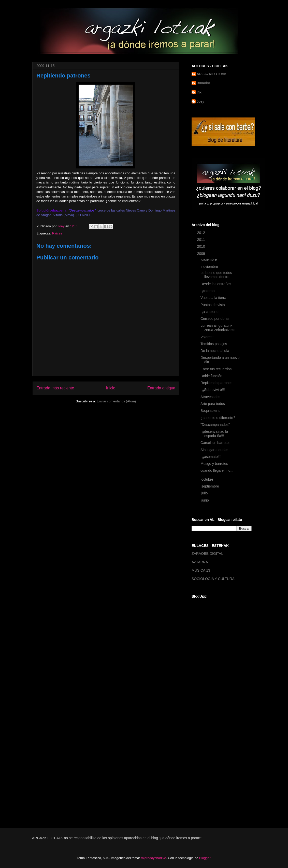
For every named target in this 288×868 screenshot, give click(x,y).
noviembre (210, 267)
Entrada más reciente (55, 388)
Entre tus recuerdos (216, 369)
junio (205, 500)
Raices (57, 233)
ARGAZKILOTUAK (212, 74)
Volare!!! (207, 337)
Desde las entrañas (216, 284)
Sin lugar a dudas (214, 450)
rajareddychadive (154, 858)
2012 (202, 233)
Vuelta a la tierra (213, 298)
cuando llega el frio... (217, 470)
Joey (200, 101)
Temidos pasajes (214, 344)
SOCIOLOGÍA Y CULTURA (213, 579)
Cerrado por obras (215, 319)
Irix (199, 92)
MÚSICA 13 (201, 570)
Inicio (111, 388)
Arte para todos (213, 404)
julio (205, 493)
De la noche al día (215, 351)
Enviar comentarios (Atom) (116, 401)
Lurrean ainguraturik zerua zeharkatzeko (218, 328)
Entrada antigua (161, 388)
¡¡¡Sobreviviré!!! (213, 390)
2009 (202, 254)
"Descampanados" (215, 425)
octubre (208, 479)
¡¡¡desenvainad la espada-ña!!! (214, 434)
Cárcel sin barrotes (215, 443)
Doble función (211, 376)
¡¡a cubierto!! (211, 312)
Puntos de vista (213, 305)
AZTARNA (200, 562)
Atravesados (210, 397)
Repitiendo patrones (216, 383)
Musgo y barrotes (214, 464)
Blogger (205, 858)
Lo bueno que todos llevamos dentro (216, 275)
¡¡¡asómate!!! (211, 457)
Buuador (203, 83)
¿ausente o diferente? (218, 418)
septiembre (211, 486)
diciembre (210, 259)
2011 (202, 240)
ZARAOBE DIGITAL (207, 554)
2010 (202, 246)
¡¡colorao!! (208, 291)
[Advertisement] (212, 739)
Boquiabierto (211, 411)
